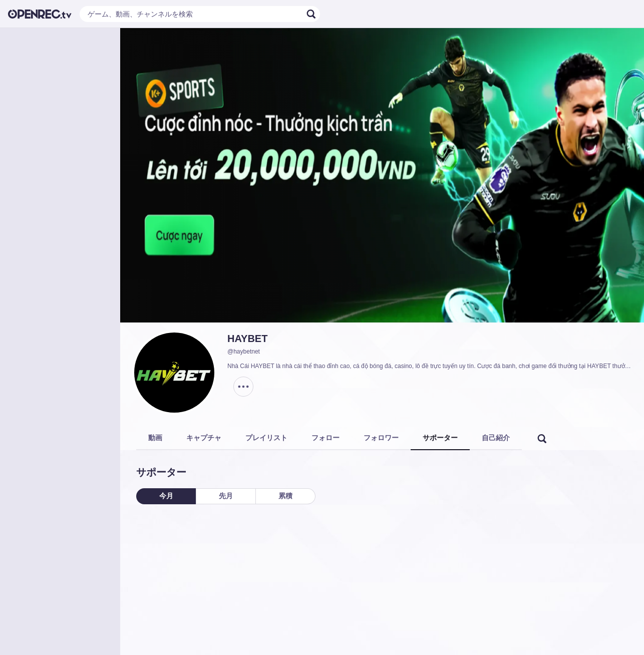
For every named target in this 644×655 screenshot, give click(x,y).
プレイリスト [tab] (266, 438)
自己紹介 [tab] (496, 438)
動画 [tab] (155, 438)
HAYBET (247, 339)
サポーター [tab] (440, 438)
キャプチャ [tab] (204, 438)
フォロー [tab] (326, 438)
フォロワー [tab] (381, 438)
